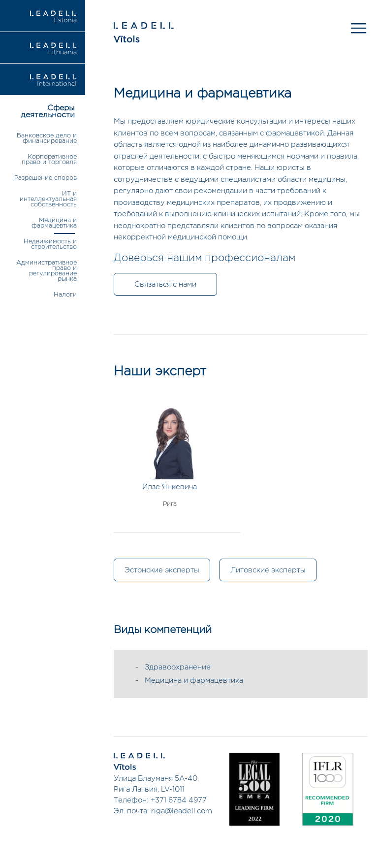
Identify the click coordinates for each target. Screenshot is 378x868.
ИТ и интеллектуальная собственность (48, 199)
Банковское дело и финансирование (47, 138)
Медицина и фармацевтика (54, 223)
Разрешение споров (46, 178)
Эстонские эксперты (162, 570)
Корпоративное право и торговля (49, 160)
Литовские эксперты (268, 570)
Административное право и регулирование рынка (47, 271)
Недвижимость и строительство (50, 244)
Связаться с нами (165, 284)
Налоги (65, 295)
